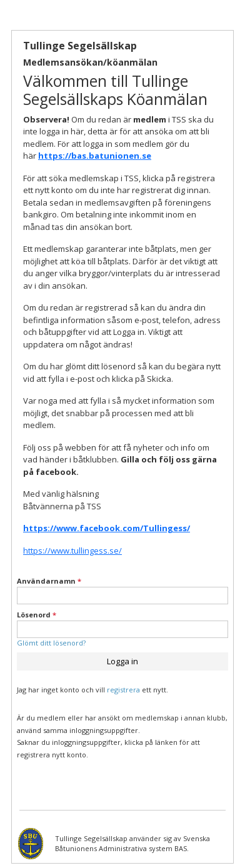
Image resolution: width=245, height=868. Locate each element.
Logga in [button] (122, 661)
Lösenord (37, 615)
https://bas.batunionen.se (95, 156)
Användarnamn (49, 581)
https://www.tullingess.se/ (72, 551)
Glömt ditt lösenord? (51, 643)
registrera (123, 690)
